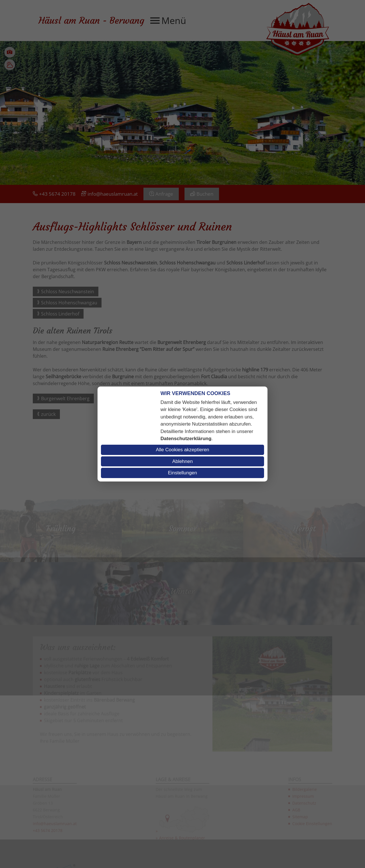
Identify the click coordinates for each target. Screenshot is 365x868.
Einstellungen (182, 473)
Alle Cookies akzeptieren (182, 450)
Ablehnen (182, 461)
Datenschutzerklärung (186, 439)
